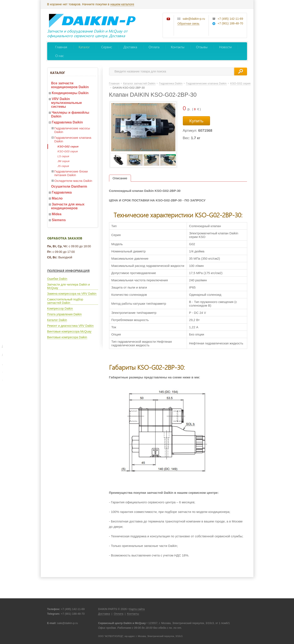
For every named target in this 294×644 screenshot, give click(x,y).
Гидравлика (62, 192)
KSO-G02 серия (68, 146)
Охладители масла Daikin (73, 181)
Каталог (84, 47)
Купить (196, 121)
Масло (57, 198)
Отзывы (202, 47)
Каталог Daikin (57, 320)
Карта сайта (137, 609)
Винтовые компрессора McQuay (69, 331)
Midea (57, 214)
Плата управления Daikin (65, 314)
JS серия (63, 166)
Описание (120, 178)
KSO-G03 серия (68, 151)
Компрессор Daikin (60, 309)
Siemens (59, 220)
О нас (60, 56)
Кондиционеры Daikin (70, 93)
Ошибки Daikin (57, 279)
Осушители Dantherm (69, 186)
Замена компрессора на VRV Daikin (72, 294)
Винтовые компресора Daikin (67, 337)
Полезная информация (68, 271)
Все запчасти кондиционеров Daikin (70, 85)
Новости (225, 47)
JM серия (64, 161)
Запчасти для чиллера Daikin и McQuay (69, 286)
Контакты (178, 47)
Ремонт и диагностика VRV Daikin (70, 326)
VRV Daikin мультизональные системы (67, 103)
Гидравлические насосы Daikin (72, 130)
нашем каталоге (122, 4)
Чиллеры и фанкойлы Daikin (70, 114)
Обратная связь (188, 24)
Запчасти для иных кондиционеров (68, 206)
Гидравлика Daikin (67, 122)
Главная (61, 47)
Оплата (154, 47)
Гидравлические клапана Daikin (73, 139)
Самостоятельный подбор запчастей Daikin (65, 301)
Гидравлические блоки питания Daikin (71, 173)
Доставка (130, 47)
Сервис (107, 47)
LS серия (63, 156)
